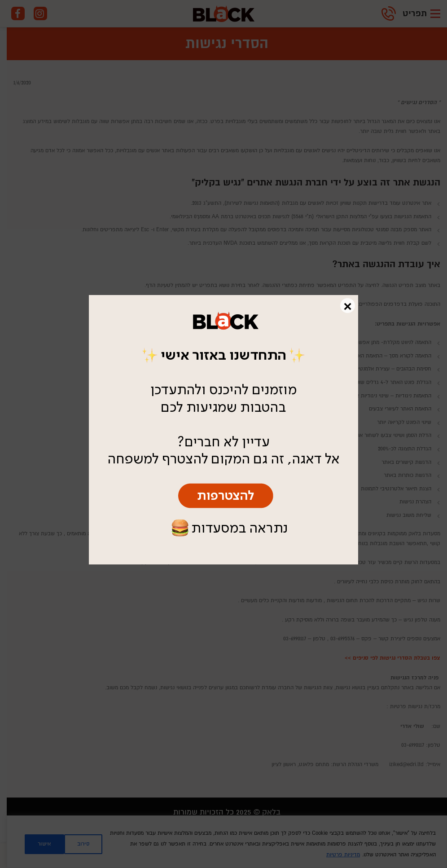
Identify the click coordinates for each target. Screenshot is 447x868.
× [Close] (348, 306)
